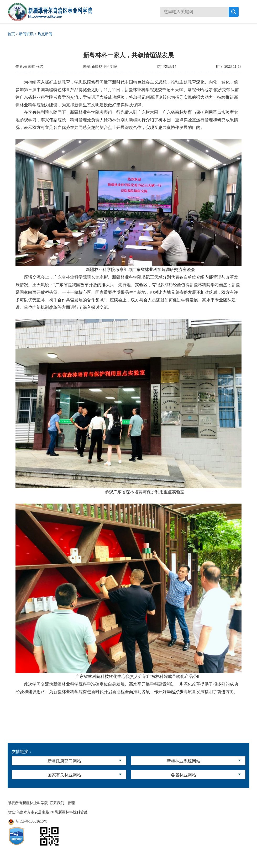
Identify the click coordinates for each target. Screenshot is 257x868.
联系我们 (57, 803)
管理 (71, 803)
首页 (11, 34)
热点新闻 (45, 34)
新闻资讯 (26, 34)
